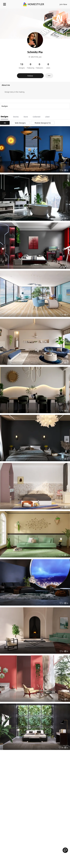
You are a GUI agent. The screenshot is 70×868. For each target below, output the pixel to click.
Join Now (63, 4)
